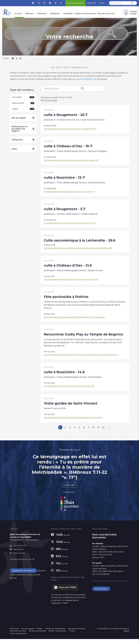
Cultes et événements (85, 14)
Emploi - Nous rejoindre (57, 636)
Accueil (18, 14)
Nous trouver (19, 558)
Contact (72, 636)
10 (104, 432)
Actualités (68, 14)
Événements (23, 103)
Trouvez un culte (130, 13)
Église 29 (92, 3)
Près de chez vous (106, 14)
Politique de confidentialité (55, 634)
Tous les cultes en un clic (21, 564)
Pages (23, 109)
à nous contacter (83, 79)
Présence (42, 14)
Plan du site (14, 634)
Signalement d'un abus (22, 576)
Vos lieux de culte (75, 3)
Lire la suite (69, 490)
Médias (40, 634)
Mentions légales (28, 634)
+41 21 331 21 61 (19, 551)
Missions (29, 14)
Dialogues (55, 14)
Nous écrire (18, 554)
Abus (102, 3)
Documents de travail (18, 636)
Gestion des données (18, 638)
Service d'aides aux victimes (22, 580)
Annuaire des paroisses (37, 636)
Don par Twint (101, 594)
